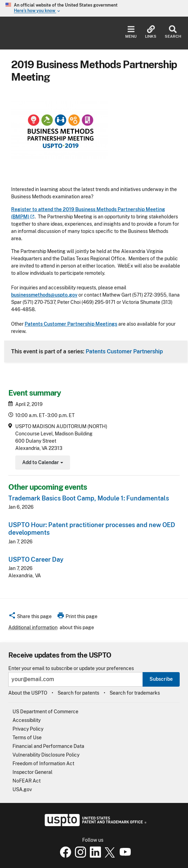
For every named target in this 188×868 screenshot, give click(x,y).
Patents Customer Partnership (124, 351)
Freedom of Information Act (43, 763)
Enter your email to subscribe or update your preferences (71, 668)
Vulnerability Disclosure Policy (46, 755)
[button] (30, 617)
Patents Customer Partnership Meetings (71, 324)
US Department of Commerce (45, 712)
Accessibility (27, 720)
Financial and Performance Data (48, 746)
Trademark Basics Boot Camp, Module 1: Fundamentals (89, 498)
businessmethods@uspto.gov (44, 295)
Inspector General (32, 772)
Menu (131, 32)
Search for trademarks (135, 693)
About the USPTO (28, 693)
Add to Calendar (42, 463)
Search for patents (78, 693)
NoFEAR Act (27, 781)
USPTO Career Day (36, 559)
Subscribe (161, 679)
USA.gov (22, 789)
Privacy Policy (28, 729)
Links (151, 32)
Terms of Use (27, 738)
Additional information (33, 627)
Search (173, 32)
